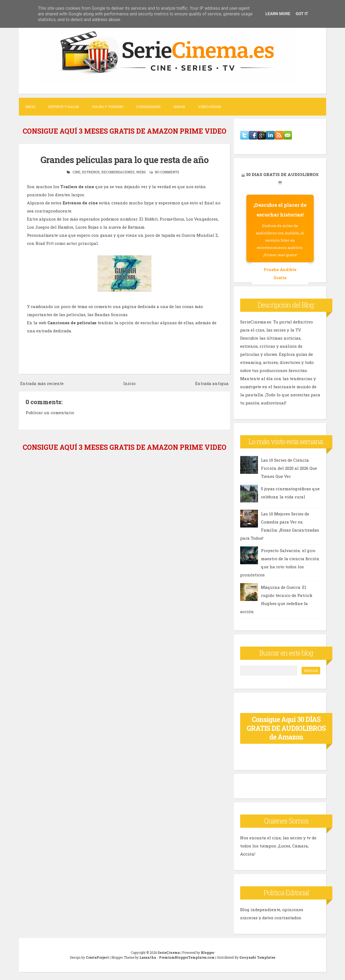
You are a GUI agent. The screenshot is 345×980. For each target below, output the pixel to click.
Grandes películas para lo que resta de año (125, 160)
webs (141, 172)
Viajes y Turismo (107, 107)
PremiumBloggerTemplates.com (187, 957)
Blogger (208, 952)
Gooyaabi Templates (257, 957)
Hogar (179, 107)
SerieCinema (169, 952)
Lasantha (148, 957)
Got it (302, 14)
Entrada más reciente (42, 383)
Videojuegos (210, 107)
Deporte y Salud (63, 107)
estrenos (91, 172)
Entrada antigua (212, 383)
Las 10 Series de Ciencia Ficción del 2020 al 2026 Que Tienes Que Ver (289, 468)
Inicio (30, 107)
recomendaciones (118, 172)
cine (76, 172)
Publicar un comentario (50, 413)
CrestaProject (97, 957)
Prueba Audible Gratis (280, 273)
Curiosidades (148, 107)
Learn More (278, 14)
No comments (167, 172)
